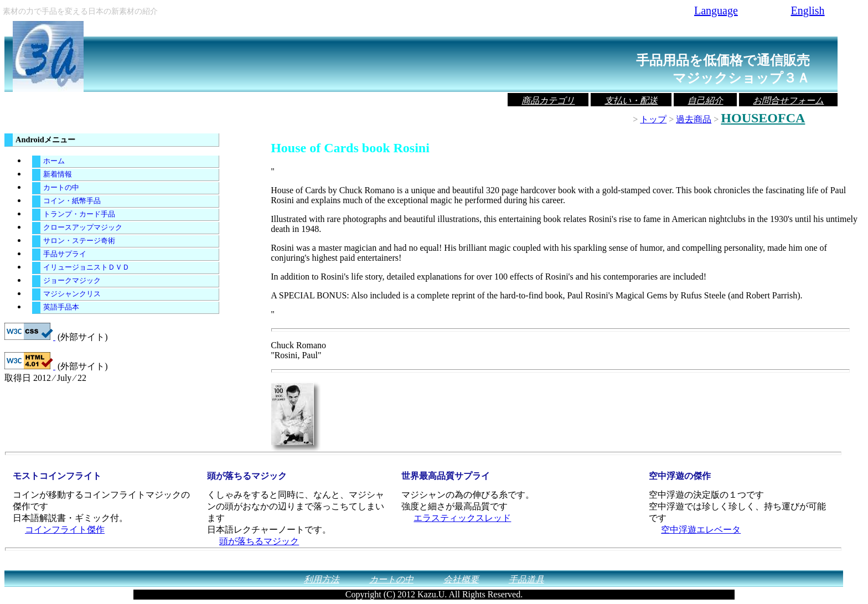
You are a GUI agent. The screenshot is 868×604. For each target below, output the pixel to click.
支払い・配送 (631, 100)
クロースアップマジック (83, 228)
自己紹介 (705, 100)
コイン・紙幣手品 (72, 201)
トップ (653, 119)
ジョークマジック (72, 281)
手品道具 (526, 579)
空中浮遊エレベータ (701, 530)
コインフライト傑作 (65, 530)
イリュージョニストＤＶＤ (86, 267)
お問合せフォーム (788, 100)
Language (716, 11)
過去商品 (694, 119)
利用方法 (322, 579)
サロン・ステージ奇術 (79, 241)
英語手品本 (61, 307)
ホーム (54, 161)
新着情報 (58, 174)
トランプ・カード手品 (79, 214)
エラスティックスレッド (462, 518)
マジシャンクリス (72, 294)
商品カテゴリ (548, 100)
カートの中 (61, 188)
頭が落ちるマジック (259, 541)
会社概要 (461, 579)
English (807, 11)
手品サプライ (65, 254)
